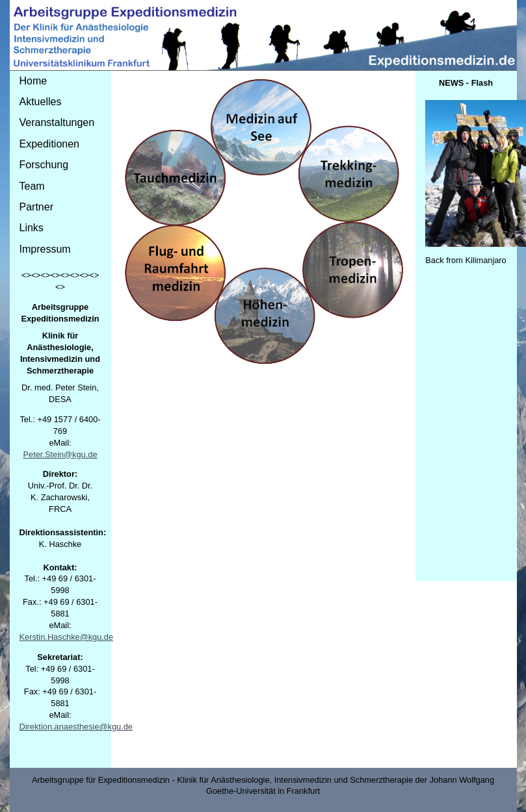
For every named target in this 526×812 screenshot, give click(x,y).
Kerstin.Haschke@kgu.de (67, 637)
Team (32, 186)
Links (32, 228)
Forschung (44, 165)
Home (33, 81)
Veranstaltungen (57, 122)
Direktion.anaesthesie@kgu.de (76, 727)
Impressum (45, 249)
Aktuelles (41, 102)
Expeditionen (50, 144)
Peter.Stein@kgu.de (60, 454)
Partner (36, 207)
